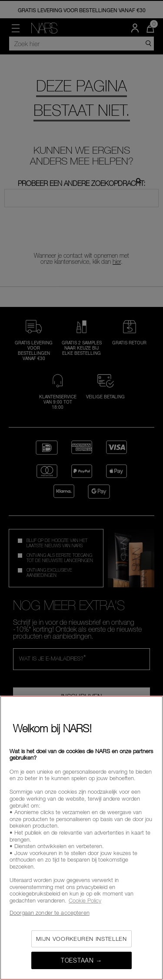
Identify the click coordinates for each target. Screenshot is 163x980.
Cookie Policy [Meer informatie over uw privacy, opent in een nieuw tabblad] (85, 900)
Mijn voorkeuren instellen (81, 939)
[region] (81, 838)
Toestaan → (81, 960)
